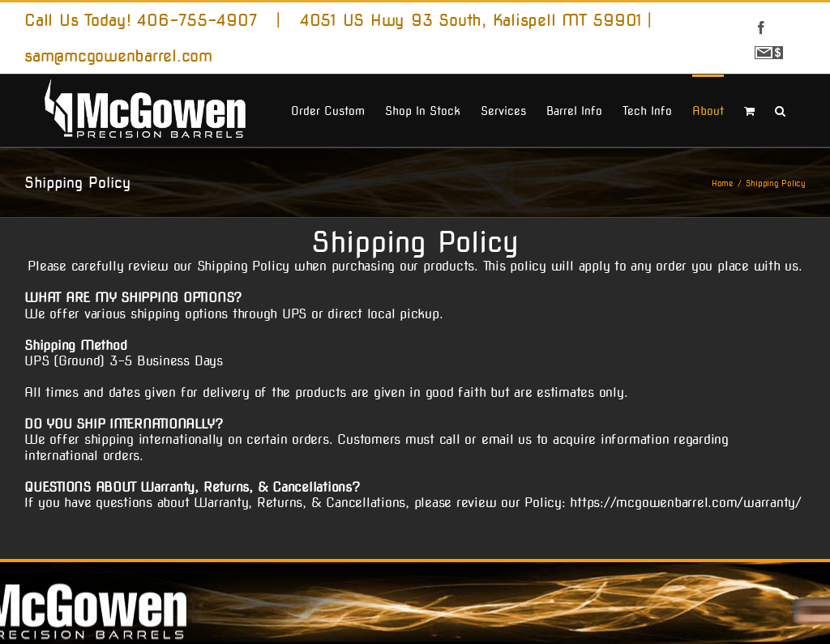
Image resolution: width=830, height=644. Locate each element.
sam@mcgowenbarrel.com (118, 56)
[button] (780, 109)
